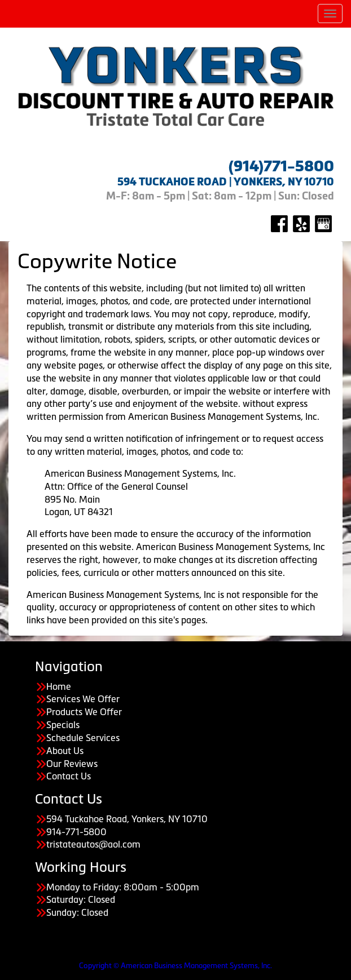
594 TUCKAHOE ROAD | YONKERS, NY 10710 (226, 182)
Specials (63, 725)
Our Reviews (72, 764)
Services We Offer (83, 699)
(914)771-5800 (281, 166)
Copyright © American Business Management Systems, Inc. (175, 966)
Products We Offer (84, 712)
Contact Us (69, 776)
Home (59, 686)
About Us (65, 751)
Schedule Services (83, 738)
